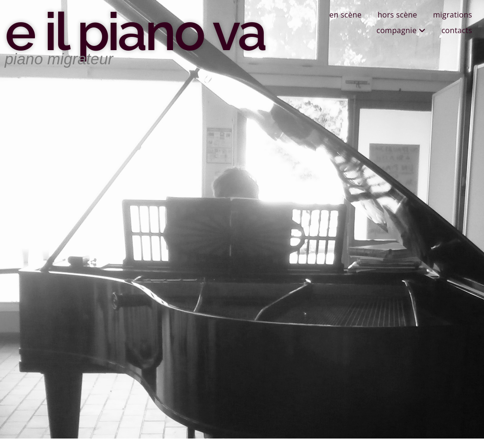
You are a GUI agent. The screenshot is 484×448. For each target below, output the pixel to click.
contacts (457, 30)
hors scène (398, 15)
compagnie (401, 30)
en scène (346, 15)
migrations (453, 15)
